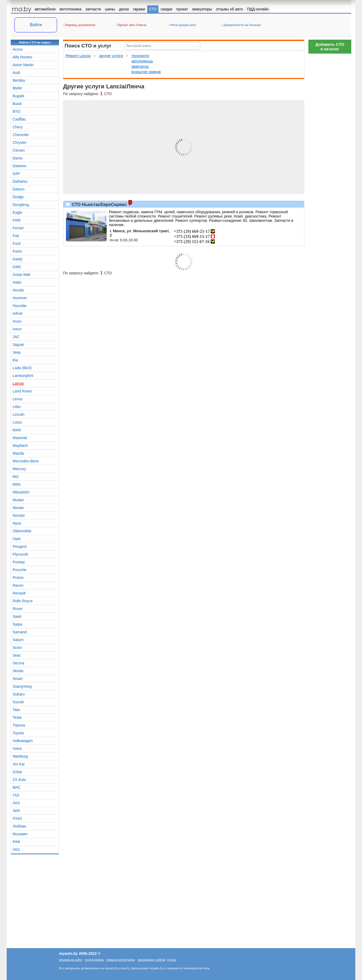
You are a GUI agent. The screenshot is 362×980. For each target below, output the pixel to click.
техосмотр (140, 56)
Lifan (17, 407)
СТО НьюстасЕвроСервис (99, 205)
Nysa (17, 523)
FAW (17, 220)
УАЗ (16, 850)
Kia (15, 360)
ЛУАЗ (17, 818)
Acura (18, 49)
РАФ (16, 842)
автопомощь (142, 61)
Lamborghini (23, 376)
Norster (19, 515)
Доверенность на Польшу (241, 25)
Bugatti (19, 96)
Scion (17, 648)
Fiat (16, 236)
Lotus (17, 422)
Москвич (20, 834)
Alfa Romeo (22, 57)
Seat (16, 655)
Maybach (20, 446)
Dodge (18, 197)
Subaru (19, 694)
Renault (19, 593)
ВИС (17, 787)
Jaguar (18, 345)
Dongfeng (21, 205)
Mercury (19, 469)
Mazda (18, 453)
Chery (18, 127)
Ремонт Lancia (78, 56)
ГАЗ (16, 795)
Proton (18, 578)
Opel (17, 539)
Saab (17, 616)
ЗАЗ (16, 803)
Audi (16, 73)
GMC (17, 267)
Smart (18, 679)
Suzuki (18, 702)
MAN (17, 430)
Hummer (20, 298)
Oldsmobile (22, 531)
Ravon (18, 585)
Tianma (19, 725)
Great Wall (21, 275)
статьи (172, 960)
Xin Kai (19, 764)
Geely (18, 259)
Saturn (18, 640)
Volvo (17, 749)
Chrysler (20, 143)
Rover (18, 609)
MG (16, 477)
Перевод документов (79, 25)
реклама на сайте (71, 960)
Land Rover (22, 391)
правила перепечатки (121, 960)
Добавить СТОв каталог (330, 47)
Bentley (19, 80)
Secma (19, 663)
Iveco (17, 329)
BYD (16, 111)
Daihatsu (20, 181)
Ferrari (18, 228)
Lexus (18, 399)
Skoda (18, 671)
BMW (17, 88)
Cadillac (19, 119)
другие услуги (111, 56)
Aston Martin (23, 65)
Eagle (17, 212)
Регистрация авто (182, 25)
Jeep (17, 352)
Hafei (17, 282)
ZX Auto (19, 780)
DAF (16, 174)
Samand (20, 632)
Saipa (17, 624)
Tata (16, 710)
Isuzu (17, 321)
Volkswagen (23, 741)
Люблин (19, 826)
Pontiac (19, 562)
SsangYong (22, 686)
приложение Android (151, 960)
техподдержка (94, 960)
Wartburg (20, 756)
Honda (18, 290)
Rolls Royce (23, 601)
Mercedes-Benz (26, 461)
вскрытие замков (146, 72)
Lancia (18, 383)
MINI (17, 484)
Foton (17, 251)
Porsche (19, 570)
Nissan (18, 508)
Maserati (20, 438)
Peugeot (20, 547)
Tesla (17, 717)
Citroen (19, 150)
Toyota (18, 733)
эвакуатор (140, 66)
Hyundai (19, 306)
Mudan (18, 500)
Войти (36, 25)
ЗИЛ (16, 811)
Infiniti (18, 313)
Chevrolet (21, 135)
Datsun (19, 189)
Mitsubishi (21, 492)
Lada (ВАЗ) (22, 368)
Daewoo (19, 166)
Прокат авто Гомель (131, 25)
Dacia (17, 158)
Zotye (17, 772)
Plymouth (20, 554)
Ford (16, 244)
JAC (16, 337)
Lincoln (19, 414)
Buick (17, 104)
